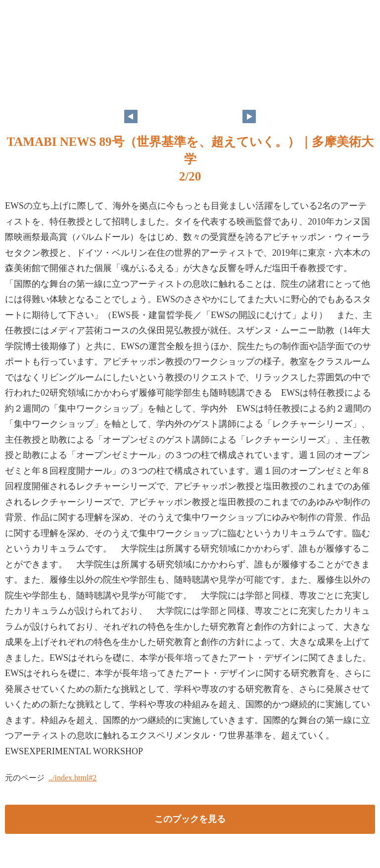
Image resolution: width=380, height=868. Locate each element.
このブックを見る (190, 819)
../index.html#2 (72, 778)
